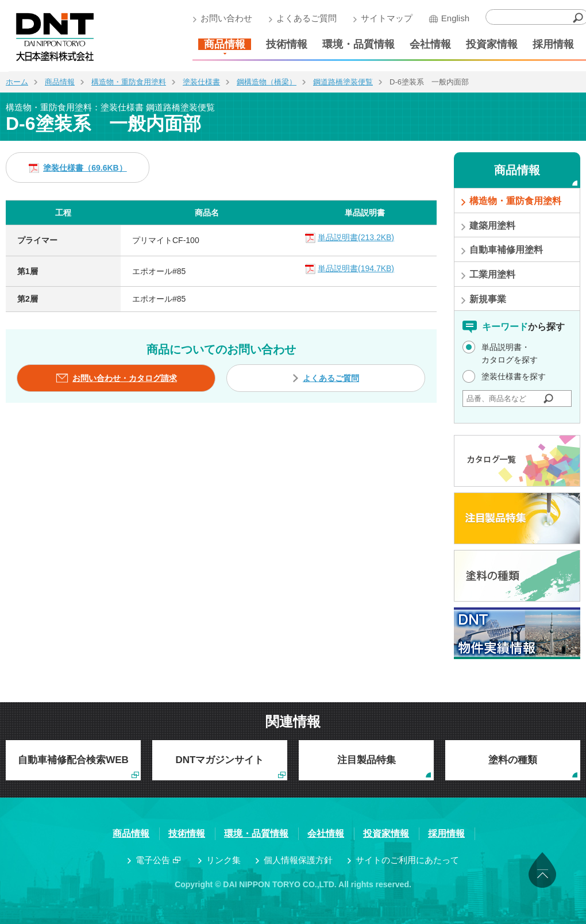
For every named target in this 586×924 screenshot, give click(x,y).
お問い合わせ (226, 18)
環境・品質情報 (358, 44)
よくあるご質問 (307, 18)
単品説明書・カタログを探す (510, 353)
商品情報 (225, 44)
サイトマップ (387, 18)
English (455, 18)
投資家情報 (492, 44)
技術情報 (287, 44)
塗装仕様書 (201, 82)
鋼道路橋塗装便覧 (343, 82)
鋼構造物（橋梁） (267, 82)
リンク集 (223, 860)
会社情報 (430, 44)
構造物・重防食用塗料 (129, 82)
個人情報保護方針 (298, 860)
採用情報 (553, 44)
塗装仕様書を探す (514, 376)
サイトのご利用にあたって (407, 860)
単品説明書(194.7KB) (356, 268)
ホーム (17, 82)
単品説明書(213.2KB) (356, 237)
